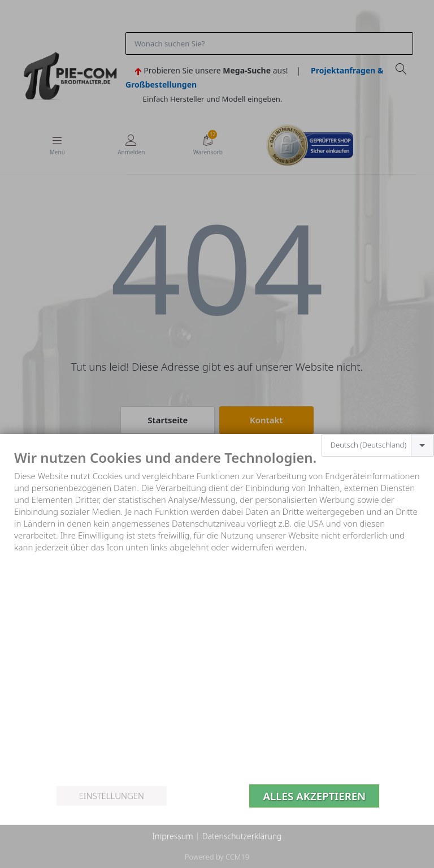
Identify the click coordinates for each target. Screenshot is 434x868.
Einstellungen (112, 796)
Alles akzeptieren (314, 796)
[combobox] (378, 445)
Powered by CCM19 (217, 857)
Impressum (172, 836)
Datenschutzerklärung (242, 836)
